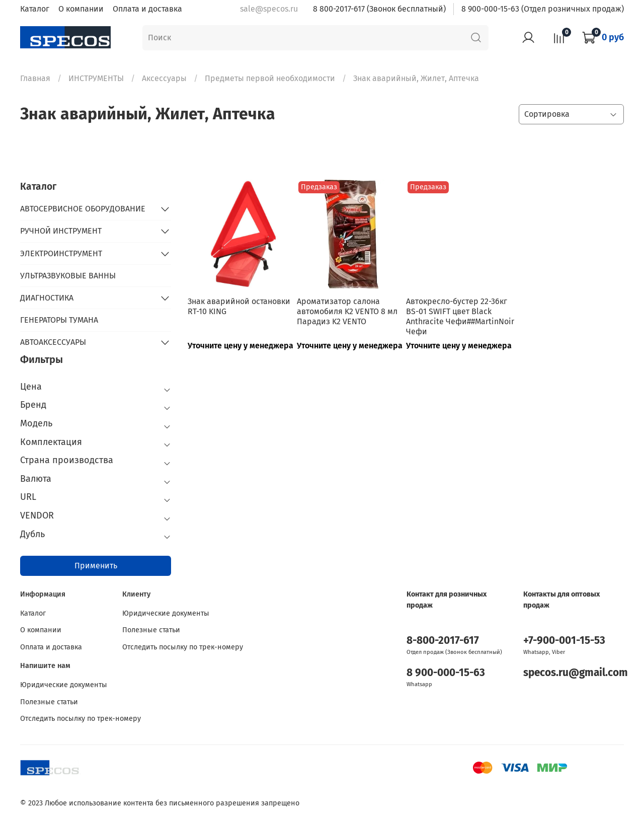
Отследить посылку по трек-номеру (183, 647)
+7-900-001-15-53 (564, 641)
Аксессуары (164, 78)
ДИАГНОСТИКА (47, 298)
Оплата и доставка (147, 9)
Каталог (35, 9)
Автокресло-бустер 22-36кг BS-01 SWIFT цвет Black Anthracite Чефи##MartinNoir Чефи (460, 316)
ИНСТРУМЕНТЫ (96, 78)
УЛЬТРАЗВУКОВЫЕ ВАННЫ (68, 276)
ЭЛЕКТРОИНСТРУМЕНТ (61, 253)
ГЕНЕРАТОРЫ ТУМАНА (59, 320)
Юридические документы (166, 613)
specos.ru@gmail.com (576, 673)
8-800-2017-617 (443, 641)
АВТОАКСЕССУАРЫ (53, 342)
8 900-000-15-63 (446, 673)
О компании (81, 9)
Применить (96, 566)
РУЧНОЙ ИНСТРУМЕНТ (61, 231)
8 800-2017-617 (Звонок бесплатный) (379, 9)
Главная (35, 78)
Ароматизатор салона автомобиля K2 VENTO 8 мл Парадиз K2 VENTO (347, 311)
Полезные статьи (151, 630)
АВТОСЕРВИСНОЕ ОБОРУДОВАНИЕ (83, 209)
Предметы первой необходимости (270, 78)
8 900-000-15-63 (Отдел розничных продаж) (543, 9)
